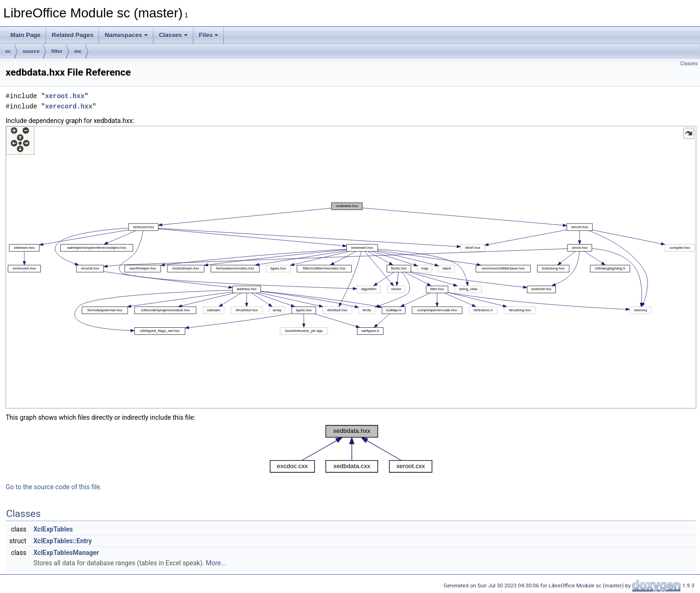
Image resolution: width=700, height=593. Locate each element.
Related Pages (72, 35)
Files (209, 35)
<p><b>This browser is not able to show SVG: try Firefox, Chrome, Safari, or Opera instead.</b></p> (351, 267)
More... (216, 563)
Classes (173, 35)
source (31, 51)
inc (78, 51)
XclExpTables (53, 529)
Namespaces (126, 35)
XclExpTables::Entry (63, 541)
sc (8, 51)
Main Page (25, 35)
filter (57, 51)
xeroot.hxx (65, 96)
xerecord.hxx (69, 106)
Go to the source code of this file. (54, 487)
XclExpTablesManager (66, 553)
